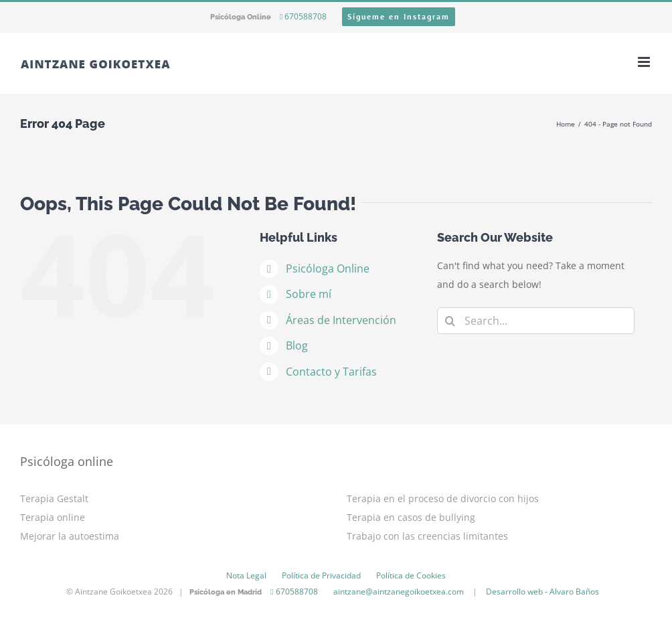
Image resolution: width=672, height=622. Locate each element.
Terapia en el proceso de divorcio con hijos (443, 498)
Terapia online (53, 517)
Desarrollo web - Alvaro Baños (542, 592)
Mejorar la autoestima (70, 536)
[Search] (450, 321)
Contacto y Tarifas (331, 372)
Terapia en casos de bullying (411, 517)
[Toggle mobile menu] (645, 62)
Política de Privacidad (321, 575)
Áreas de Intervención (341, 320)
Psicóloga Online (328, 268)
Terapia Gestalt (54, 498)
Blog (297, 345)
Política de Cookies (411, 575)
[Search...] (536, 321)
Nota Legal (246, 575)
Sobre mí (309, 294)
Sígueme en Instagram (399, 16)
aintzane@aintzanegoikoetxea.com (399, 592)
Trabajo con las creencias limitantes (427, 536)
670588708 (303, 16)
